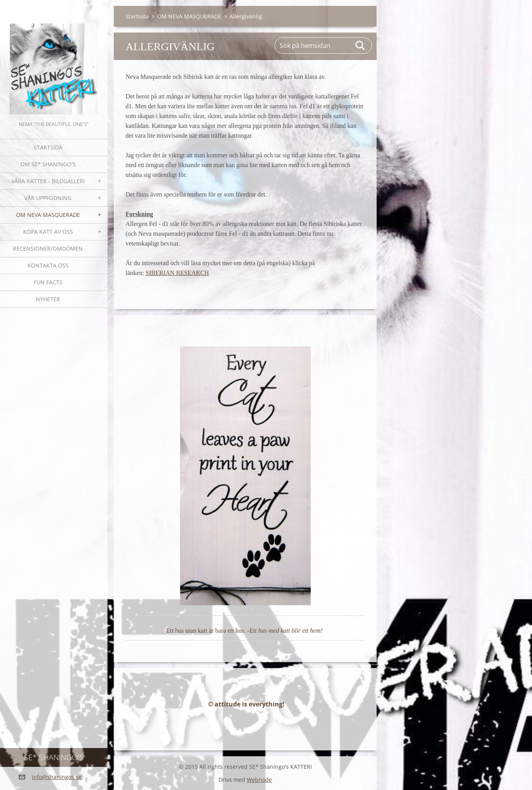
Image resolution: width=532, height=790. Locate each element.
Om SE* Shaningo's (48, 164)
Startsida (48, 147)
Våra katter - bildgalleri (48, 181)
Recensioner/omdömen (48, 248)
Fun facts (48, 282)
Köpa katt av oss (48, 232)
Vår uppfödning (48, 198)
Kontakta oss (48, 265)
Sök (361, 46)
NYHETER (48, 299)
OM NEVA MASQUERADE (48, 215)
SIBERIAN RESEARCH (177, 273)
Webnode (259, 780)
